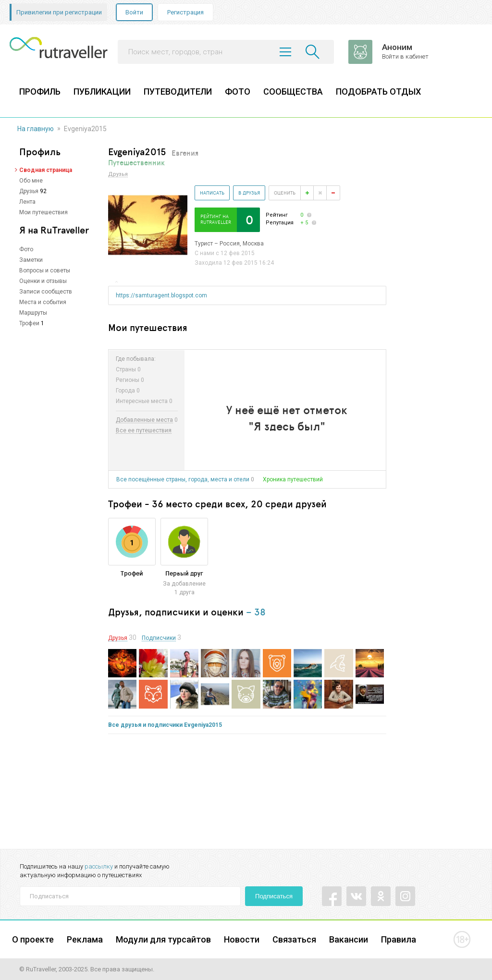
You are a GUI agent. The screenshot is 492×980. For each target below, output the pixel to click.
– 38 (256, 612)
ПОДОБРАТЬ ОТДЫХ (378, 92)
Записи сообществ (46, 292)
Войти (134, 12)
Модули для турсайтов (163, 939)
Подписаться (274, 896)
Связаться (294, 939)
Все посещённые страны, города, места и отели (183, 479)
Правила (399, 939)
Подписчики (159, 638)
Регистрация (185, 12)
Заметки (31, 260)
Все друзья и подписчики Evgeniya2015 (165, 725)
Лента (27, 202)
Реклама (85, 939)
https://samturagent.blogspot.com (161, 295)
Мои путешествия (43, 212)
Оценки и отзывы (43, 281)
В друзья (249, 193)
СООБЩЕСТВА (293, 92)
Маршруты (33, 313)
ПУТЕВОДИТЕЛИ (178, 92)
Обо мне (31, 181)
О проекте (33, 939)
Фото (26, 249)
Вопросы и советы (45, 270)
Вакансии (349, 939)
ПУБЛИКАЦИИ (102, 92)
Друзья (29, 191)
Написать (212, 193)
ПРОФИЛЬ (40, 92)
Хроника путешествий (293, 479)
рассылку (99, 866)
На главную (36, 129)
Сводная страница (46, 170)
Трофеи (29, 323)
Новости (242, 939)
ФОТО (238, 92)
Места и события (43, 302)
